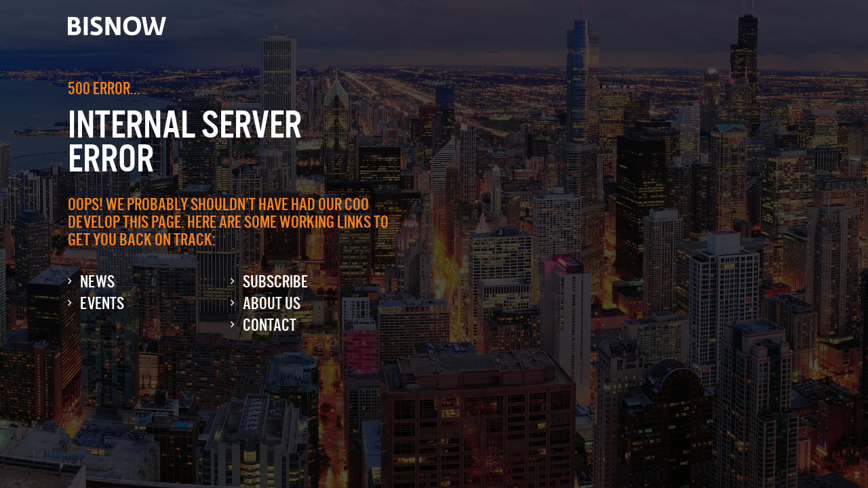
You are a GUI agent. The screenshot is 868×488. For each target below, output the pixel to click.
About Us (272, 303)
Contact (270, 325)
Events (102, 303)
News (97, 282)
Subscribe (275, 282)
